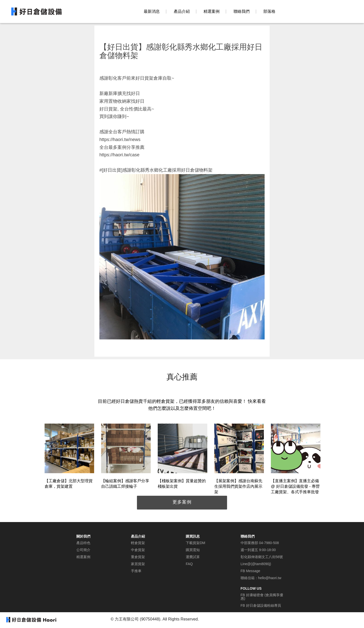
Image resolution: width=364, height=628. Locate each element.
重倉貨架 (138, 557)
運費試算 (193, 557)
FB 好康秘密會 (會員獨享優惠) (262, 597)
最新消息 (152, 12)
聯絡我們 (242, 12)
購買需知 (193, 550)
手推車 (136, 571)
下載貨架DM (196, 543)
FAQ (189, 564)
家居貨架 (138, 564)
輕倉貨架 (138, 543)
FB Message (250, 571)
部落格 (269, 12)
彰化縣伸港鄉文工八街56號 (262, 557)
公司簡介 (83, 550)
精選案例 (212, 12)
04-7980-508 (269, 543)
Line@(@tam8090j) (256, 564)
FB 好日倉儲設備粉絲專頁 (261, 605)
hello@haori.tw (270, 578)
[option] (69, 457)
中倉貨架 (138, 550)
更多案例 (182, 502)
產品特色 (83, 543)
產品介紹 (182, 12)
